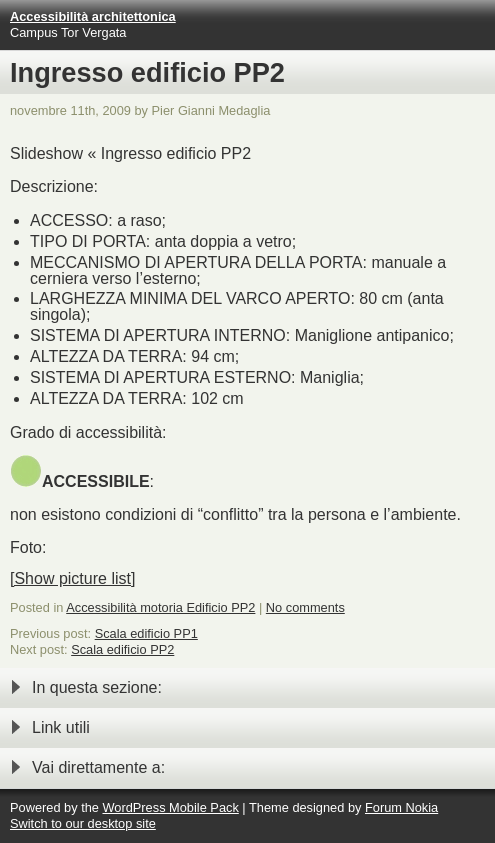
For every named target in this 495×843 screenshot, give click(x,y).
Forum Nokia (401, 807)
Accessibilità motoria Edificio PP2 (160, 607)
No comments (305, 607)
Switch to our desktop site (83, 823)
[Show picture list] (72, 578)
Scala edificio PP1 (146, 633)
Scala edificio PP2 (122, 649)
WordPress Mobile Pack (170, 807)
